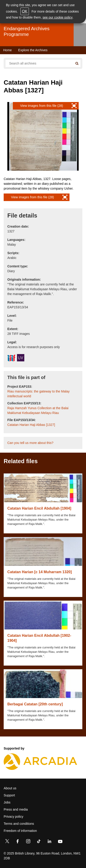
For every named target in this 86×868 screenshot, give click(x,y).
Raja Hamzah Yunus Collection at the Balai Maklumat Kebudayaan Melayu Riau (38, 410)
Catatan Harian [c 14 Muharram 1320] (40, 572)
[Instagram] (28, 842)
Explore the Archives (33, 50)
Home (7, 50)
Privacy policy (14, 817)
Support (9, 795)
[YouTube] (60, 842)
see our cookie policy (58, 17)
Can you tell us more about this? (30, 443)
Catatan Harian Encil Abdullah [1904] (39, 508)
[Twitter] (7, 842)
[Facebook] (18, 842)
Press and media (16, 809)
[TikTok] (39, 842)
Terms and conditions (19, 824)
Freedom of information (20, 831)
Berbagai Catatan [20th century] (35, 704)
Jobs (7, 802)
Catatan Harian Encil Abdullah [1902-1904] (39, 638)
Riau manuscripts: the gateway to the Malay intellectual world (39, 394)
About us (10, 788)
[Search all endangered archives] (39, 63)
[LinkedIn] (49, 842)
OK (25, 11)
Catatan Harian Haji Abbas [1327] (31, 425)
